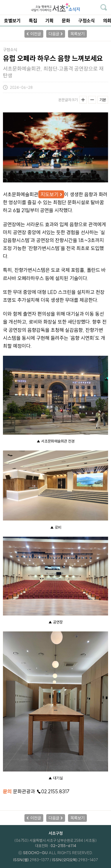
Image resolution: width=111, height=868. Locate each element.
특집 (33, 21)
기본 (103, 100)
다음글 (54, 34)
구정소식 (87, 21)
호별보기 (12, 21)
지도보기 (49, 194)
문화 (66, 21)
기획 (49, 21)
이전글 (36, 34)
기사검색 (104, 7)
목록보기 (77, 34)
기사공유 (104, 87)
